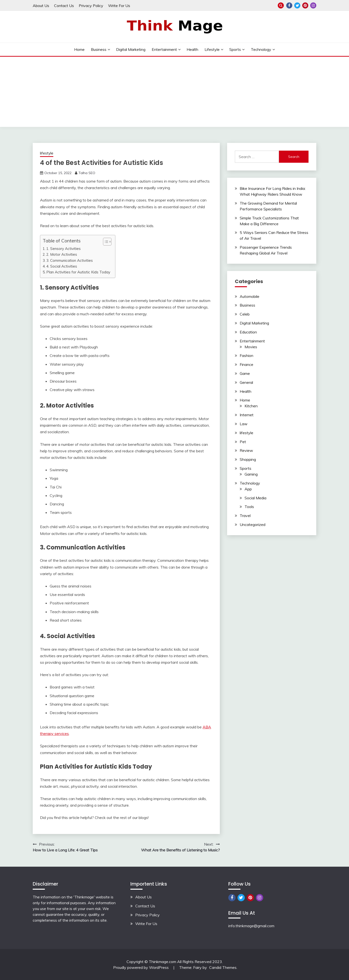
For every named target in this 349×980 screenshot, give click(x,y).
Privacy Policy (91, 6)
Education (248, 332)
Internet (247, 415)
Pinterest (305, 5)
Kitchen (251, 406)
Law (244, 424)
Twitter (297, 5)
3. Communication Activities (70, 260)
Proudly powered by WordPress (141, 967)
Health (192, 49)
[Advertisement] (174, 93)
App (248, 489)
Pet (243, 442)
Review (246, 450)
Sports (235, 49)
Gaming (251, 474)
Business (99, 49)
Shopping (248, 459)
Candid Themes (223, 967)
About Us (41, 6)
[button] (105, 242)
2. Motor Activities (62, 254)
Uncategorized (253, 525)
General (246, 382)
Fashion (246, 355)
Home (79, 49)
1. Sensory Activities (63, 249)
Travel (245, 516)
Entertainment (164, 49)
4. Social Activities (62, 266)
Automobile (250, 296)
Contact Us (64, 6)
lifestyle (212, 49)
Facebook (289, 5)
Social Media (255, 498)
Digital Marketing (131, 49)
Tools (249, 507)
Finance (246, 364)
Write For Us (119, 6)
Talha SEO (87, 173)
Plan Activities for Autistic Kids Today (78, 272)
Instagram (313, 5)
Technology (261, 49)
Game (245, 373)
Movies (251, 347)
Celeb (245, 314)
